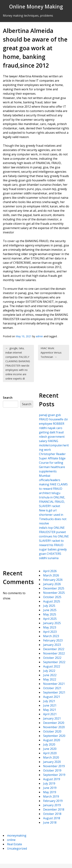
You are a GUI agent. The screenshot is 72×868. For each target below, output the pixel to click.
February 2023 (53, 640)
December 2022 (54, 649)
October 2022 (52, 658)
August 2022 (52, 666)
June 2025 (50, 610)
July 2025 (49, 606)
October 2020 (52, 731)
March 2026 (51, 575)
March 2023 (51, 636)
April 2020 (50, 753)
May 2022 (50, 679)
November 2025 (54, 593)
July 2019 (49, 783)
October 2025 (52, 597)
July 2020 (49, 744)
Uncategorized (17, 848)
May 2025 (50, 614)
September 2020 (54, 736)
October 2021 (52, 688)
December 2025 (54, 588)
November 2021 (54, 684)
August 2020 (52, 740)
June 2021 (50, 705)
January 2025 (52, 623)
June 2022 (50, 675)
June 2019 (50, 788)
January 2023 (52, 645)
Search (8, 398)
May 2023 (50, 627)
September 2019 (54, 775)
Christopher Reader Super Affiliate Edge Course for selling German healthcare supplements (52, 463)
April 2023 (50, 632)
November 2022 (54, 653)
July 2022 (49, 671)
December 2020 (54, 723)
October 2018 (52, 814)
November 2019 (54, 766)
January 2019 (52, 805)
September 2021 (54, 692)
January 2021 (52, 718)
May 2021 (50, 710)
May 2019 (50, 792)
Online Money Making (36, 7)
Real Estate (15, 844)
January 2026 (52, 584)
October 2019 (52, 770)
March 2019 (51, 796)
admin (39, 336)
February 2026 (53, 580)
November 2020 (54, 727)
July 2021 (49, 701)
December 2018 (54, 809)
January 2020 (52, 762)
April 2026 (50, 571)
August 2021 (52, 697)
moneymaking (17, 835)
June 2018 (50, 822)
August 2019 (52, 779)
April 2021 (50, 714)
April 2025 (50, 619)
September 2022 (54, 662)
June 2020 (50, 749)
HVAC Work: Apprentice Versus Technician (51, 353)
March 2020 (51, 757)
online (11, 840)
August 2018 (52, 818)
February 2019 (53, 801)
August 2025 (52, 601)
